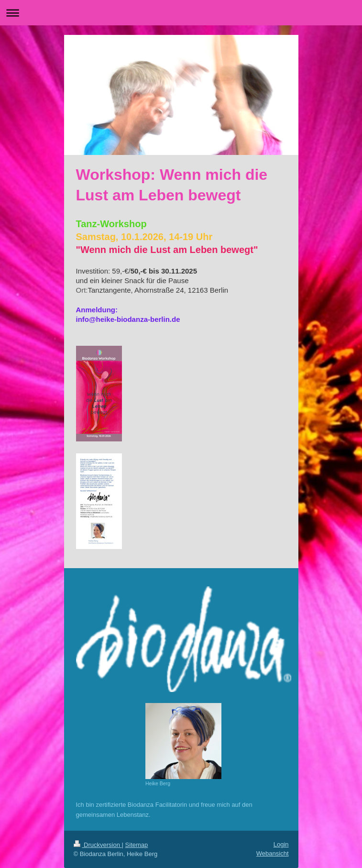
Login (281, 844)
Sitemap (137, 845)
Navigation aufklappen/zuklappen (181, 13)
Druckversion (98, 845)
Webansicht (273, 853)
